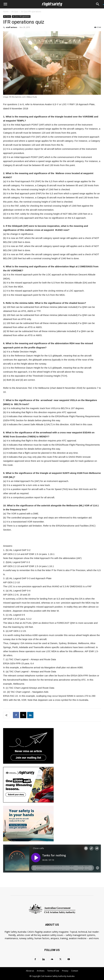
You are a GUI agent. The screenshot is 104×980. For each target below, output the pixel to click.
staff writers (12, 27)
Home (6, 12)
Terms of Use (53, 971)
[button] (5, 4)
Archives (41, 971)
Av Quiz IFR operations (31, 12)
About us (30, 971)
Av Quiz (15, 12)
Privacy (65, 971)
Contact (75, 971)
